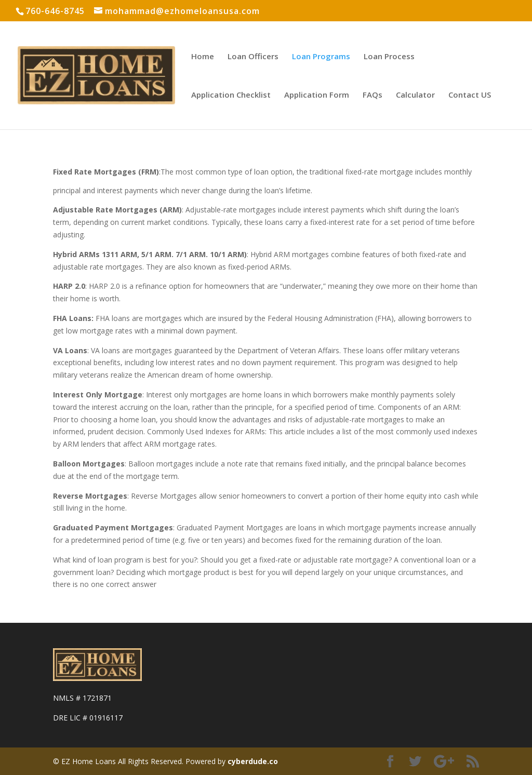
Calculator (415, 95)
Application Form (317, 95)
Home (203, 57)
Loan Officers (253, 57)
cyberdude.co (253, 761)
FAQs (373, 95)
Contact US (470, 95)
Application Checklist (231, 95)
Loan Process (389, 57)
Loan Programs (321, 57)
